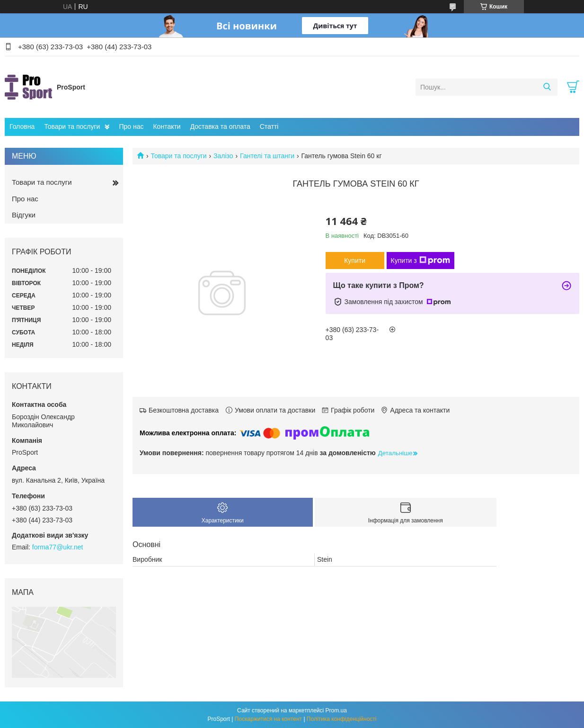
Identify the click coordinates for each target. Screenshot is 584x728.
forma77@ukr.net (58, 547)
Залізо (223, 156)
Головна (22, 126)
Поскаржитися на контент (268, 719)
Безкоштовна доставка (184, 410)
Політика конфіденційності (342, 719)
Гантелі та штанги (267, 156)
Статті (269, 126)
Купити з (420, 261)
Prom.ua (336, 710)
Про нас (131, 126)
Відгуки (24, 215)
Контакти (167, 126)
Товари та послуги (72, 126)
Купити (355, 261)
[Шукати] (547, 87)
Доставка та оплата (220, 126)
